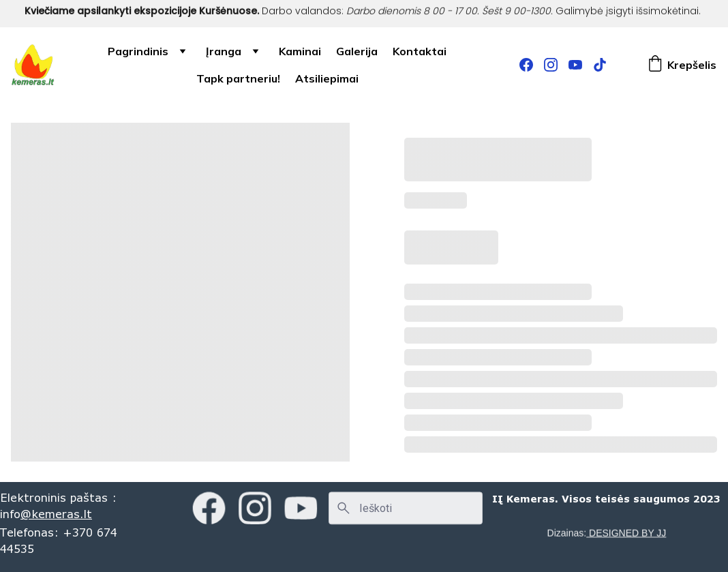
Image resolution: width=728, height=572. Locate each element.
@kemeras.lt (56, 514)
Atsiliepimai (327, 78)
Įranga (224, 51)
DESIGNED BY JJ (626, 533)
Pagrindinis (138, 51)
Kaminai (300, 51)
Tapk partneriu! (238, 78)
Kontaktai (420, 51)
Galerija (357, 51)
